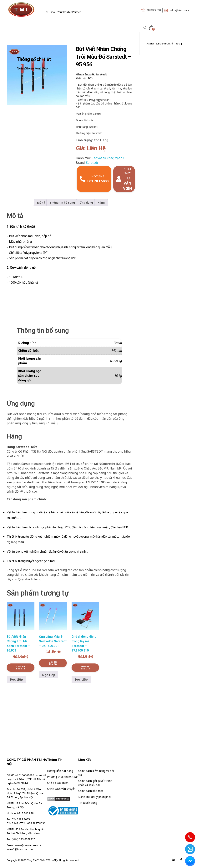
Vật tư (119, 158)
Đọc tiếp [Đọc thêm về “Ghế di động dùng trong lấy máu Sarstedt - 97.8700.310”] (81, 679)
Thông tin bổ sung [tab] (62, 203)
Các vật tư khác (103, 158)
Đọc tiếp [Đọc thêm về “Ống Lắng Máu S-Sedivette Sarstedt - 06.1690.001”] (49, 675)
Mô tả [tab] (41, 203)
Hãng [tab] (101, 203)
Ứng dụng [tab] (86, 203)
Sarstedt (92, 163)
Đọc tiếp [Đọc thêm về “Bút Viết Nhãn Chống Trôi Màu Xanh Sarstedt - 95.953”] (16, 679)
